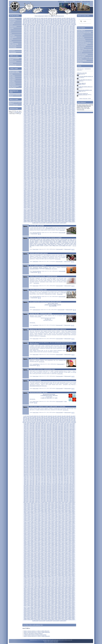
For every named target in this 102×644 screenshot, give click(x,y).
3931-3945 (43, 51)
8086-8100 (32, 88)
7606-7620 (55, 83)
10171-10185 (68, 106)
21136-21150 (49, 223)
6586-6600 (26, 74)
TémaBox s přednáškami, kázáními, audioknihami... (85, 50)
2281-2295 (32, 36)
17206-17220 (44, 181)
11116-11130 (37, 116)
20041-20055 (54, 211)
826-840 (59, 23)
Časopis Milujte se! (81, 31)
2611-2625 (55, 39)
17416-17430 (37, 183)
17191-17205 (37, 181)
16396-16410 (34, 173)
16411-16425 (40, 173)
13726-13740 (47, 144)
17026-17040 (65, 179)
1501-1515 (43, 29)
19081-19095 (27, 201)
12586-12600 (40, 132)
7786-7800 (72, 84)
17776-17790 (47, 187)
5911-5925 (26, 68)
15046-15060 (34, 158)
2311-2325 (43, 36)
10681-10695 (44, 112)
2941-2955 (26, 42)
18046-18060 (68, 189)
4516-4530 (60, 55)
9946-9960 (72, 103)
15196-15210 (51, 159)
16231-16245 (61, 170)
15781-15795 (61, 165)
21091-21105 (71, 222)
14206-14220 (61, 149)
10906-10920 (44, 114)
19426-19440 (30, 205)
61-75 (38, 18)
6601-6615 (32, 74)
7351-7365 (60, 80)
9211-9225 (49, 97)
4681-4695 (72, 57)
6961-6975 (66, 77)
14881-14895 (61, 156)
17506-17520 (27, 185)
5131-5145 (38, 61)
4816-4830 (72, 58)
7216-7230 (60, 79)
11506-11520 (61, 120)
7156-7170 (38, 79)
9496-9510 (55, 100)
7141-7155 (32, 79)
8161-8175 (60, 88)
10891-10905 (37, 114)
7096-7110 (66, 78)
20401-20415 (65, 214)
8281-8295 (55, 89)
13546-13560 (68, 141)
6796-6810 (55, 76)
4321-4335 (38, 54)
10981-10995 (27, 115)
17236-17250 (58, 181)
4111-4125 (60, 52)
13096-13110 (68, 137)
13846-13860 (51, 145)
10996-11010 (34, 115)
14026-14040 (30, 147)
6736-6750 (32, 76)
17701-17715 (65, 186)
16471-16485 (68, 173)
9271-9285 (72, 97)
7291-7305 (38, 80)
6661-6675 (55, 74)
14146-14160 (34, 149)
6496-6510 (43, 73)
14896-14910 (68, 156)
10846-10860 (68, 113)
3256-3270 (43, 45)
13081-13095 (61, 137)
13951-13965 (47, 146)
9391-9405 (66, 98)
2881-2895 (55, 41)
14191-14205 (54, 149)
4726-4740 (38, 58)
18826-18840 (65, 198)
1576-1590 (72, 29)
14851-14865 (47, 156)
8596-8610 (72, 91)
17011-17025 (58, 179)
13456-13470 (27, 141)
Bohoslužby (12, 23)
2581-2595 (43, 39)
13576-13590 (30, 143)
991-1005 (57, 24)
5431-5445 (49, 64)
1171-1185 (72, 25)
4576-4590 (32, 57)
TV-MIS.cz (78, 1)
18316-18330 (37, 193)
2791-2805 (72, 40)
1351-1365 (38, 28)
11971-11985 (68, 125)
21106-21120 (35, 223)
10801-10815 (47, 113)
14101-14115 (65, 147)
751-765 (37, 23)
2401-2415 (26, 37)
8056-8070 (72, 86)
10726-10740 (65, 112)
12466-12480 (37, 131)
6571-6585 (72, 73)
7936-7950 (26, 86)
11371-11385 (51, 119)
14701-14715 (30, 155)
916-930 (34, 24)
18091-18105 (37, 191)
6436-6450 (72, 72)
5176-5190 (55, 61)
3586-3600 (66, 47)
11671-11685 (34, 122)
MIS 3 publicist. (12, 79)
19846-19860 (68, 208)
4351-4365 (49, 54)
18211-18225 (40, 192)
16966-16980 (37, 179)
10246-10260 (51, 107)
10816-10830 (54, 113)
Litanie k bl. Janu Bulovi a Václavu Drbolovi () (33, 634)
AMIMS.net (61, 1)
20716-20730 (54, 218)
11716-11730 (54, 122)
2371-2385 (66, 36)
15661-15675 (58, 164)
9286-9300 (26, 98)
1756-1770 (38, 31)
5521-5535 (32, 65)
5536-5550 (38, 65)
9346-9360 (49, 98)
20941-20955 (54, 220)
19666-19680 (37, 207)
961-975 (47, 24)
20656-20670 (27, 218)
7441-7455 (43, 82)
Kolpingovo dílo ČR (81, 56)
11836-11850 (58, 124)
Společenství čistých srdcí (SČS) (84, 32)
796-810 (50, 23)
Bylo (10, 30)
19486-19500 (58, 205)
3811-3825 (49, 49)
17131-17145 (61, 180)
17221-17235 (51, 181)
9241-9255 (60, 97)
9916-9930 (60, 103)
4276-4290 (72, 53)
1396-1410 (55, 28)
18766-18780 (37, 198)
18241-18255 (54, 192)
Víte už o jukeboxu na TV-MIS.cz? (38, 266)
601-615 (43, 22)
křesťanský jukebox (34, 269)
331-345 (66, 19)
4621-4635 (49, 57)
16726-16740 (30, 176)
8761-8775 (32, 94)
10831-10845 (61, 113)
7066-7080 (55, 78)
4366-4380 (55, 54)
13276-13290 (47, 139)
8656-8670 (43, 92)
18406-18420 (27, 194)
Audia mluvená (12, 85)
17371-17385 (68, 182)
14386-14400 (40, 151)
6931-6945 (55, 77)
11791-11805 (37, 124)
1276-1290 (60, 27)
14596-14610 (34, 153)
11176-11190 (65, 116)
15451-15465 (65, 162)
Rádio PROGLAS (81, 38)
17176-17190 (30, 181)
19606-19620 (61, 206)
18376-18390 (65, 193)
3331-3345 (72, 45)
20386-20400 (58, 214)
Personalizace (12, 51)
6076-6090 (38, 70)
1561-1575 (66, 29)
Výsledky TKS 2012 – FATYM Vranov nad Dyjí (41, 314)
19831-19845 (61, 208)
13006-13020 (27, 137)
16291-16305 (37, 171)
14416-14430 (54, 151)
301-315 (57, 19)
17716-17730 (71, 186)
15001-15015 (65, 157)
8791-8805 (43, 94)
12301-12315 (65, 128)
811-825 (55, 23)
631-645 (52, 22)
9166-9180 (32, 97)
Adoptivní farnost (13, 26)
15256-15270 (27, 161)
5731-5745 (60, 66)
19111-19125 (40, 201)
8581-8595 (66, 91)
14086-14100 (58, 147)
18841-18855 (71, 198)
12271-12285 (51, 128)
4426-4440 (26, 55)
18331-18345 (44, 193)
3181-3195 (66, 43)
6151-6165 (66, 70)
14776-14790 (65, 155)
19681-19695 (44, 207)
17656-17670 (44, 186)
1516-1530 (49, 29)
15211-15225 (58, 159)
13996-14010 (68, 146)
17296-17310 (34, 182)
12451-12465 (30, 131)
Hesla (10, 34)
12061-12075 (58, 126)
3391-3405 (43, 46)
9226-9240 (55, 97)
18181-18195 (27, 192)
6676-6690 (60, 74)
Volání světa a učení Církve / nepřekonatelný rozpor (42, 369)
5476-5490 (66, 64)
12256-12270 (44, 128)
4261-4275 (66, 53)
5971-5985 (49, 68)
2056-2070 (49, 34)
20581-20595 (44, 217)
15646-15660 (51, 164)
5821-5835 (43, 67)
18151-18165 (65, 191)
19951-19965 (65, 210)
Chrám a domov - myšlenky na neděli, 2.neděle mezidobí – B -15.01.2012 (47, 407)
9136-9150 (72, 96)
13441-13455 (71, 140)
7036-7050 (43, 78)
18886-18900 (40, 199)
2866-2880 (49, 41)
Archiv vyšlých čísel (13, 105)
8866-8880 (72, 94)
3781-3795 (38, 49)
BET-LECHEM (49, 228)
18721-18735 (68, 196)
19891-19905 (37, 210)
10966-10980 (71, 114)
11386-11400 (58, 119)
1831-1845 (66, 31)
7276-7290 (32, 80)
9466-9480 (43, 100)
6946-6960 (60, 77)
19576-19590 (47, 206)
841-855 (64, 23)
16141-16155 (71, 169)
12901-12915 (30, 135)
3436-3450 (60, 46)
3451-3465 (66, 46)
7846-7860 (43, 85)
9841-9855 (32, 103)
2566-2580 (38, 39)
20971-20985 (68, 220)
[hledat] (85, 21)
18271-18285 (68, 192)
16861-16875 (40, 177)
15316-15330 (54, 161)
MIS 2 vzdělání (12, 78)
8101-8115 (38, 88)
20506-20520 (61, 216)
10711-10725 (58, 112)
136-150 (59, 18)
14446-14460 (68, 151)
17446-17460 (51, 183)
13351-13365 (30, 140)
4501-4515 (55, 55)
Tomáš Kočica (35, 261)
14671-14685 (68, 153)
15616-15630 (37, 164)
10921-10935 (51, 114)
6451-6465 (26, 73)
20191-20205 (71, 212)
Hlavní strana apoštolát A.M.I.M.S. (14, 59)
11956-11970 (61, 125)
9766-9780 (55, 102)
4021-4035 (26, 52)
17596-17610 (68, 185)
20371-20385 (51, 214)
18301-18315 (30, 193)
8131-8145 (49, 88)
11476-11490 (47, 120)
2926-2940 (72, 41)
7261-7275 (26, 80)
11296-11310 (68, 118)
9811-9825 (72, 102)
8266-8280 (49, 89)
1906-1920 (43, 33)
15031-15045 (27, 158)
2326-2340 (49, 36)
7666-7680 (26, 84)
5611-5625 (66, 65)
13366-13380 (37, 140)
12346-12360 (34, 129)
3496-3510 (32, 47)
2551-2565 (32, 39)
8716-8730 (66, 92)
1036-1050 (74, 24)
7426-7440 (38, 82)
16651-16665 (47, 175)
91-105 (46, 18)
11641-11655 (71, 121)
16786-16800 (58, 176)
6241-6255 (49, 71)
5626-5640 (72, 65)
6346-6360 (38, 72)
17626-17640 (30, 186)
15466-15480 (71, 162)
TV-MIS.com (69, 1)
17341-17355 (54, 182)
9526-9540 (66, 100)
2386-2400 (72, 36)
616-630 (48, 22)
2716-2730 (43, 40)
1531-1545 (55, 29)
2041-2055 (43, 34)
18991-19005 (37, 200)
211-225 (30, 19)
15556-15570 (61, 163)
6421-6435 (66, 72)
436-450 (46, 21)
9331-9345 (43, 98)
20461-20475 (40, 216)
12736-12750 (58, 133)
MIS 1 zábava (12, 76)
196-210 (25, 19)
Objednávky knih (13, 65)
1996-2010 (26, 34)
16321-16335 (51, 171)
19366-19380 (54, 204)
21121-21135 (42, 223)
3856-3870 (66, 49)
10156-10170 (61, 106)
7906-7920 (66, 85)
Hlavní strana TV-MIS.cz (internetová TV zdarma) (14, 72)
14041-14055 (37, 147)
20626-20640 (65, 217)
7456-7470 (49, 82)
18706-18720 (61, 196)
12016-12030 (37, 126)
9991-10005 (38, 104)
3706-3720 (60, 48)
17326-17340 (47, 182)
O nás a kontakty (13, 48)
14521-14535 (51, 152)
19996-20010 (34, 211)
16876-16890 (47, 177)
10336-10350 (40, 108)
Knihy (10, 41)
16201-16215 (47, 170)
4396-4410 (66, 54)
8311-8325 (66, 89)
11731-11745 (61, 122)
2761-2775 (60, 40)
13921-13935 (34, 146)
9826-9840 (26, 103)
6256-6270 (55, 71)
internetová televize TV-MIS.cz (40, 267)
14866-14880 (54, 156)
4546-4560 (72, 55)
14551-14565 (65, 152)
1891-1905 (38, 33)
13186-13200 (58, 138)
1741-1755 (32, 31)
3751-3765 (26, 49)
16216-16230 (54, 170)
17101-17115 (47, 180)
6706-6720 (72, 74)
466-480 (55, 21)
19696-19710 (51, 207)
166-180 (68, 18)
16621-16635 (34, 175)
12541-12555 (71, 131)
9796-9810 (66, 102)
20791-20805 (37, 219)
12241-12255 (37, 128)
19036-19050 (58, 200)
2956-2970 (32, 42)
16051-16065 (30, 169)
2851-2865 (43, 41)
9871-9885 (43, 103)
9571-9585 (32, 101)
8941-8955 (49, 95)
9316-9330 (38, 98)
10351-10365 (47, 108)
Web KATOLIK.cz (81, 34)
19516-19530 (71, 205)
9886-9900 (49, 103)
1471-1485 (32, 29)
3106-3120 (38, 43)
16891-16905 (54, 177)
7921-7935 (72, 85)
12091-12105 (71, 126)
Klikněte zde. (48, 269)
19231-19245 (44, 202)
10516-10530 (71, 109)
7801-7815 (26, 85)
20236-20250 (40, 213)
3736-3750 (72, 48)
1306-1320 (72, 27)
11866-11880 (71, 124)
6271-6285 (60, 71)
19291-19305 (71, 202)
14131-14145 (27, 149)
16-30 (28, 18)
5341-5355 (66, 62)
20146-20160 (51, 212)
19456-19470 (44, 205)
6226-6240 (43, 71)
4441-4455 (32, 55)
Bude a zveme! (12, 21)
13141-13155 (37, 138)
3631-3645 (32, 48)
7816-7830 (32, 85)
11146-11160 (51, 116)
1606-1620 (32, 30)
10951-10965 (65, 114)
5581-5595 (55, 65)
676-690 (66, 22)
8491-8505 (32, 91)
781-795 (46, 23)
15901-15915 (65, 167)
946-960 (43, 24)
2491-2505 (60, 37)
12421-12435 (68, 129)
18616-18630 (71, 195)
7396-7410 (26, 82)
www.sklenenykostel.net (35, 386)
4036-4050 (32, 52)
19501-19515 (65, 205)
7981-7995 (43, 86)
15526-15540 (47, 163)
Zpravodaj (11, 28)
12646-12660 (68, 132)
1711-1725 (72, 30)
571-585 (34, 22)
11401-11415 (65, 119)
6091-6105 (43, 70)
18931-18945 (61, 199)
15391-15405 (37, 162)
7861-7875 (49, 85)
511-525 (69, 21)
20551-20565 (30, 217)
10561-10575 (40, 110)
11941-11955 (54, 125)
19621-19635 (68, 206)
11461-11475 (40, 120)
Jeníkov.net (80, 53)
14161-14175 (40, 149)
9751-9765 (49, 102)
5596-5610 (60, 65)
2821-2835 (32, 41)
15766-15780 (54, 165)
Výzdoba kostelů (13, 46)
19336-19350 (40, 204)
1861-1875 (26, 33)
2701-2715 (38, 40)
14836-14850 (40, 156)
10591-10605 (54, 110)
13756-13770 (61, 144)
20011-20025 (40, 211)
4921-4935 (60, 59)
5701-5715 (49, 66)
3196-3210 (72, 43)
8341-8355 (26, 90)
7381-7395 (72, 80)
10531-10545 (27, 110)
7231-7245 (66, 79)
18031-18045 (61, 189)
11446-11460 (34, 120)
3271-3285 (49, 45)
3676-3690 (49, 48)
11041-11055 (54, 115)
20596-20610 (51, 217)
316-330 (62, 19)
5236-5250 (26, 62)
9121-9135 (66, 96)
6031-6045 (72, 68)
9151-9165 (26, 97)
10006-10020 (44, 104)
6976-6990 (72, 77)
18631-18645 (27, 196)
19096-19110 (34, 201)
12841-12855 (54, 134)
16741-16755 (37, 176)
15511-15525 (40, 163)
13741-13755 (54, 144)
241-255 (39, 19)
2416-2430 (32, 37)
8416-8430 (55, 90)
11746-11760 (68, 122)
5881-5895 (66, 67)
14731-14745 (44, 155)
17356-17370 (61, 182)
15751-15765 (47, 165)
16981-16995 (44, 179)
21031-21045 (44, 222)
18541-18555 (37, 195)
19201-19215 (30, 202)
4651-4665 (60, 57)
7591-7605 (49, 83)
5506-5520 (26, 65)
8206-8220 (26, 89)
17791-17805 (54, 187)
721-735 (27, 23)
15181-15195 (44, 159)
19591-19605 (54, 206)
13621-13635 (51, 143)
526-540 (73, 21)
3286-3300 (55, 45)
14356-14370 (27, 151)
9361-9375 (55, 98)
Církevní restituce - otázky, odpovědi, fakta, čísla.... (85, 58)
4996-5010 (38, 60)
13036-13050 (40, 137)
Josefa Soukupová (36, 310)
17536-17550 (40, 185)
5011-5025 (43, 60)
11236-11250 (40, 118)
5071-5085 (66, 60)
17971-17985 (34, 189)
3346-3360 (26, 46)
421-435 (41, 21)
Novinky (11, 74)
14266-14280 (37, 150)
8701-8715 (60, 92)
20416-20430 (71, 214)
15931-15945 (27, 168)
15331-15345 (61, 161)
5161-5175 (49, 61)
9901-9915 (55, 103)
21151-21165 (56, 223)
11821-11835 (51, 124)
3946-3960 (49, 51)
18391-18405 (71, 193)
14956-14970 (44, 157)
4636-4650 (55, 57)
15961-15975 (40, 168)
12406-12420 (61, 129)
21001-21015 (30, 222)
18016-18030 (54, 189)
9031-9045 (32, 96)
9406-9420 (72, 98)
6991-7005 (26, 78)
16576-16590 (65, 174)
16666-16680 (54, 175)
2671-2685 (26, 40)
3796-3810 (43, 49)
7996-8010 (49, 86)
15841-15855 (37, 167)
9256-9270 (66, 97)
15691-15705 (71, 164)
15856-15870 (44, 167)
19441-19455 (37, 205)
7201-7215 (55, 79)
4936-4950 (66, 59)
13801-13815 (30, 145)
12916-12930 (37, 135)
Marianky (11, 39)
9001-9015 (72, 95)
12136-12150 (40, 127)
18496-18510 (68, 194)
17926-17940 (65, 188)
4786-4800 (60, 58)
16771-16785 (51, 176)
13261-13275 (40, 139)
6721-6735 (26, 76)
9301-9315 (32, 98)
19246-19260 (51, 202)
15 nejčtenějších (13, 52)
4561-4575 (26, 57)
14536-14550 (58, 152)
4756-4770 (49, 58)
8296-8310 (60, 89)
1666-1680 (55, 30)
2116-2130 (72, 34)
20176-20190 (65, 212)
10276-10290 (65, 107)
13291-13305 (54, 139)
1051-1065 (26, 25)
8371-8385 (38, 90)
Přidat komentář (34, 234)
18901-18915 (47, 199)
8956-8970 (55, 95)
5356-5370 (72, 62)
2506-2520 (66, 37)
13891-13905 (71, 145)
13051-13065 (47, 137)
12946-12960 (51, 135)
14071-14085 (51, 147)
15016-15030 (71, 157)
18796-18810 (51, 198)
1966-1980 (66, 33)
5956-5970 (43, 68)
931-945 (38, 24)
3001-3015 (49, 42)
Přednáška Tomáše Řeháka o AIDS (38, 290)
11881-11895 (27, 125)
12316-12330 (71, 128)
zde (17, 111)
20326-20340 (30, 214)
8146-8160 (55, 88)
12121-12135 (34, 127)
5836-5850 (49, 67)
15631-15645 (44, 164)
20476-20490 (47, 216)
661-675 (62, 22)
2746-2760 (55, 40)
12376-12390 (47, 129)
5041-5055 (55, 60)
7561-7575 (38, 83)
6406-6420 (60, 72)
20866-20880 (71, 219)
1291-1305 (66, 27)
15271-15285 (34, 161)
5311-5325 (55, 62)
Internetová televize (81, 39)
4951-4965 (72, 59)
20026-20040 (47, 211)
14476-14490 (30, 152)
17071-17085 (34, 180)
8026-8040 (60, 86)
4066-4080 (43, 52)
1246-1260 (49, 27)
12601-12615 (47, 132)
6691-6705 (66, 74)
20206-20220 (27, 213)
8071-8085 (26, 88)
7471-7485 (55, 82)
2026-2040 (38, 34)
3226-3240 (32, 45)
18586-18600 (58, 195)
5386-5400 (32, 64)
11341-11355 (37, 119)
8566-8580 (60, 91)
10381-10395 (61, 108)
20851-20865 (65, 219)
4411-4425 (72, 54)
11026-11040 (47, 115)
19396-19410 (68, 204)
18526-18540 (30, 195)
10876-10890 (30, 114)
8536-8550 (49, 91)
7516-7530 (72, 82)
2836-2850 (38, 41)
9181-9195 (38, 97)
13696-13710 (34, 144)
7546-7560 (32, 83)
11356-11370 (44, 119)
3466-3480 (72, 46)
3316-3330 (66, 45)
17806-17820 (61, 187)
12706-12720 (44, 133)
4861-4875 (38, 59)
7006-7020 (32, 78)
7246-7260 (72, 79)
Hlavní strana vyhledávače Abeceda (15, 95)
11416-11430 (71, 119)
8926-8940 (43, 95)
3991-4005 (66, 51)
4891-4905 (49, 59)
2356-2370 (60, 36)
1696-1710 (66, 30)
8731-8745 (72, 92)
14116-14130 (71, 147)
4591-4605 (38, 57)
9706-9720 (32, 102)
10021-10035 (51, 104)
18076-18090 (30, 191)
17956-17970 (27, 189)
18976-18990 (30, 200)
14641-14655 (54, 153)
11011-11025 (40, 115)
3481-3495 (26, 47)
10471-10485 (51, 109)
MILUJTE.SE (86, 1)
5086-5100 (72, 60)
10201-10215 (30, 107)
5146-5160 (43, 61)
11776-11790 (30, 124)
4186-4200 (38, 53)
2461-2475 (49, 37)
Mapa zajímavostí (13, 37)
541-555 (25, 22)
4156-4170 (26, 53)
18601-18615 (65, 195)
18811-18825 (58, 198)
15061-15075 (40, 158)
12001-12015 (30, 126)
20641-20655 (71, 217)
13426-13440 (65, 140)
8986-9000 (66, 95)
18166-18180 (71, 191)
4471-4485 (43, 55)
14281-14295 (44, 150)
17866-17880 (37, 188)
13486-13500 (40, 141)
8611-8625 (26, 92)
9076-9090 (49, 96)
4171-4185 (32, 53)
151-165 (64, 18)
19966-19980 (71, 210)
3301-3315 (60, 45)
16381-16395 (27, 173)
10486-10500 (58, 109)
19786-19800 (40, 208)
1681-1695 (60, 30)
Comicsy (11, 63)
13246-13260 (34, 139)
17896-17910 (51, 188)
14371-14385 (34, 151)
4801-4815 (66, 58)
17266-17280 (71, 181)
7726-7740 (49, 84)
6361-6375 (43, 72)
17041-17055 (71, 179)
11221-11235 (34, 118)
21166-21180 (63, 223)
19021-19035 (51, 200)
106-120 (50, 18)
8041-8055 (66, 86)
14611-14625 (40, 153)
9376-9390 (60, 98)
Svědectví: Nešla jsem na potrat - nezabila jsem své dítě (43, 276)
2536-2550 (26, 39)
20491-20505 (54, 216)
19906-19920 (44, 210)
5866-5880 (60, 67)
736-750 (32, 23)
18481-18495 (61, 194)
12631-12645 (61, 132)
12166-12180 (54, 127)
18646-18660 (34, 196)
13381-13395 (44, 140)
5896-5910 (72, 67)
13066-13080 (54, 137)
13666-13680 (71, 143)
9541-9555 (72, 100)
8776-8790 (38, 94)
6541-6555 (60, 73)
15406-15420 (44, 162)
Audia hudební (12, 83)
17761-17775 (40, 187)
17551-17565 (47, 185)
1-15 (25, 18)
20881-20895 (27, 220)
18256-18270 (61, 192)
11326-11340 (30, 119)
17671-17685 (51, 186)
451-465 (50, 21)
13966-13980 (54, 146)
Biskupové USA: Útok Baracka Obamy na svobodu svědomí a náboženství (48, 329)
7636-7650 (66, 83)
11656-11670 (27, 122)
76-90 (42, 18)
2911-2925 (66, 41)
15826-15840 (30, 167)
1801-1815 (55, 31)
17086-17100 (40, 180)
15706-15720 (27, 165)
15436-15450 (58, 162)
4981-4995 (32, 60)
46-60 (35, 18)
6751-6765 (38, 76)
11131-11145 (44, 116)
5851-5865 (55, 67)
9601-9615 (43, 101)
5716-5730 (55, 66)
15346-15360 (68, 161)
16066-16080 (37, 169)
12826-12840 (47, 134)
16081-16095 (44, 169)
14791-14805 (71, 155)
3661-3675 (43, 48)
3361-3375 (32, 46)
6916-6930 (49, 77)
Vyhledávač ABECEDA (82, 61)
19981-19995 (27, 211)
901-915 (29, 24)
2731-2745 (49, 40)
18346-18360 (51, 193)
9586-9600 (38, 101)
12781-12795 (27, 134)
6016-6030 (66, 68)
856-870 (69, 23)
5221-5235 (72, 61)
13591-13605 (37, 143)
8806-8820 (49, 94)
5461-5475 (60, 64)
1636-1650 (43, 30)
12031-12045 (44, 126)
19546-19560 (34, 206)
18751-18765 (30, 198)
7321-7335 (49, 80)
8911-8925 (38, 95)
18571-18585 (51, 195)
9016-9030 (26, 96)
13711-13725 (40, 144)
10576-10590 (47, 110)
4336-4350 (43, 54)
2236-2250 (66, 35)
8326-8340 (72, 89)
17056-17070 (27, 180)
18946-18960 (68, 199)
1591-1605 (26, 30)
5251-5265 (32, 62)
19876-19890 (30, 210)
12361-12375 (40, 129)
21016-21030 (37, 222)
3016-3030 (55, 42)
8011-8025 (55, 86)
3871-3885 (72, 49)
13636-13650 (58, 143)
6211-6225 (38, 71)
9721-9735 (38, 102)
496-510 (64, 21)
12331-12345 (27, 129)
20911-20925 (40, 220)
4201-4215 (43, 53)
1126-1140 (55, 25)
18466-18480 (54, 194)
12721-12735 (51, 133)
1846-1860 (72, 31)
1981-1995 (72, 33)
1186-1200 (26, 27)
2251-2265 (72, 35)
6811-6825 (60, 76)
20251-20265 (47, 213)
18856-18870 (27, 199)
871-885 (73, 23)
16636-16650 (40, 175)
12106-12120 (27, 127)
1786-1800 (49, 31)
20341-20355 (37, 214)
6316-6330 (26, 72)
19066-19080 (71, 200)
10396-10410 (68, 108)
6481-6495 (38, 73)
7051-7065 (49, 78)
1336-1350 (32, 28)
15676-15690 (65, 164)
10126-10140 (47, 106)
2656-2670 (72, 39)
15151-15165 (30, 159)
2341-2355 (55, 36)
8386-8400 (43, 90)
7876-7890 (55, 85)
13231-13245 (27, 139)
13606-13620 (44, 143)
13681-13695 (27, 144)
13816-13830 (37, 145)
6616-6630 (38, 74)
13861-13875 (58, 145)
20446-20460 (34, 216)
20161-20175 (58, 212)
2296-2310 (38, 36)
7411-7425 (32, 82)
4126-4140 (66, 52)
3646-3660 (38, 48)
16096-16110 (51, 169)
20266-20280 (54, 213)
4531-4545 (66, 55)
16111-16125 (58, 169)
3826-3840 (55, 49)
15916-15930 (71, 167)
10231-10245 (44, 107)
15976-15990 (47, 168)
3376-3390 (38, 46)
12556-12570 (27, 132)
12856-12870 (61, 134)
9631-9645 (55, 101)
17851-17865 (30, 188)
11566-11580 (37, 121)
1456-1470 (26, 29)
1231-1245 (43, 27)
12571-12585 (34, 132)
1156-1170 (66, 25)
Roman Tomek (36, 249)
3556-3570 (55, 47)
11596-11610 (51, 121)
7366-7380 (66, 80)
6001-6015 (60, 68)
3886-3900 (26, 51)
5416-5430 (43, 64)
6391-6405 (55, 72)
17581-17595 (61, 185)
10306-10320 (27, 108)
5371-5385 (26, 64)
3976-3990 (60, 51)
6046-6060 (26, 70)
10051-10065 (65, 104)
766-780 (41, 23)
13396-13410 (51, 140)
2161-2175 (38, 35)
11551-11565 (30, 121)
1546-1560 (60, 29)
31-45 (32, 18)
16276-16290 (30, 171)
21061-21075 (58, 222)
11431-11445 (27, 120)
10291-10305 (71, 107)
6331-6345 (32, 72)
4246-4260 (60, 53)
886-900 (24, 24)
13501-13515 (47, 141)
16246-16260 (68, 170)
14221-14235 (68, 149)
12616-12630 (54, 132)
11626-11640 (65, 121)
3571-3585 (60, 47)
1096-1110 (44, 25)
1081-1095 (38, 25)
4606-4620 (43, 57)
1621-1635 (38, 30)
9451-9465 (38, 100)
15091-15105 (54, 158)
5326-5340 (60, 62)
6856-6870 (26, 77)
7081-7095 (60, 78)
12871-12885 (68, 134)
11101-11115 (30, 116)
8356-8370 (32, 90)
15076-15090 (47, 158)
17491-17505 (71, 183)
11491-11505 (54, 120)
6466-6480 (32, 73)
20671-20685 (34, 218)
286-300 (52, 19)
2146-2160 (32, 35)
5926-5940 (32, 68)
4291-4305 (26, 54)
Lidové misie (12, 35)
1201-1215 (32, 27)
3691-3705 (55, 48)
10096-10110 (34, 106)
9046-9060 (38, 96)
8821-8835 (55, 94)
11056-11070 (61, 115)
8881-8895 (26, 95)
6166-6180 (72, 70)
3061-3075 (72, 42)
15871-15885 (51, 167)
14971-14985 (51, 157)
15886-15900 (58, 167)
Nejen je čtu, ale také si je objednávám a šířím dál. (82, 94)
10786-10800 (40, 113)
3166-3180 (60, 43)
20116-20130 (37, 212)
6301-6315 (72, 71)
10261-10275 (58, 107)
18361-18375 (58, 193)
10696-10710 (51, 112)
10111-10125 (40, 106)
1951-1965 (60, 33)
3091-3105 (32, 43)
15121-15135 (68, 158)
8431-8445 (60, 90)
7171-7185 (43, 79)
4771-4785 (55, 58)
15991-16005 (54, 168)
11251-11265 (47, 118)
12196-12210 (68, 127)
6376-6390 (49, 72)
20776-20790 (30, 219)
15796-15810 (68, 165)
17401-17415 (30, 183)
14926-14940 (30, 157)
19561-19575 (40, 206)
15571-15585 (68, 163)
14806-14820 (27, 156)
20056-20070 (61, 211)
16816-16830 (71, 176)
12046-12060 (51, 126)
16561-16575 (58, 174)
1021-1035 (68, 24)
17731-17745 (27, 187)
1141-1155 (61, 25)
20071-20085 (68, 211)
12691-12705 (37, 133)
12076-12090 (65, 126)
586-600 (39, 22)
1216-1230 (38, 27)
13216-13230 (71, 138)
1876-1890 (32, 33)
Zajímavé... (11, 42)
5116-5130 (32, 61)
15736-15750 (40, 165)
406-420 (37, 21)
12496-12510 (51, 131)
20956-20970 (61, 220)
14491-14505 (37, 152)
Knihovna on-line (13, 61)
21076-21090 (65, 222)
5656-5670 (32, 66)
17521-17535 (34, 185)
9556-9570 (26, 101)
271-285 (48, 19)
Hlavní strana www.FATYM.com (13, 19)
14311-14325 (58, 150)
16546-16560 (51, 174)
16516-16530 (37, 174)
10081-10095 (27, 106)
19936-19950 (58, 210)
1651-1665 (49, 30)
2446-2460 (43, 37)
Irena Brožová (35, 325)
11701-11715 (47, 122)
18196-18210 (34, 192)
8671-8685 (49, 92)
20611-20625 (58, 217)
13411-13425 (58, 140)
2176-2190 (43, 35)
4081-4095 (49, 52)
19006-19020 (44, 200)
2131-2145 (26, 35)
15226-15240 (65, 159)
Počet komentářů (62, 233)
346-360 (71, 19)
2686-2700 (32, 40)
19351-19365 (47, 204)
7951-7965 (32, 86)
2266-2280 (26, 36)
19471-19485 (51, 205)
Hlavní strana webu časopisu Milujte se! (15, 103)
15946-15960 (34, 168)
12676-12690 (30, 133)
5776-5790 (26, 67)
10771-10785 (34, 113)
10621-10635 (68, 110)
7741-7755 (55, 84)
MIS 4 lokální (12, 81)
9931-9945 (66, 103)
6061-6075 (32, 70)
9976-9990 (32, 104)
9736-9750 (43, 102)
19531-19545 (27, 206)
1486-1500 (38, 29)
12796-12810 (34, 134)
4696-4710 (26, 58)
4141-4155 (72, 52)
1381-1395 (49, 28)
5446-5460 (55, 64)
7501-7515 (66, 82)
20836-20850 (58, 219)
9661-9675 (66, 101)
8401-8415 (49, 90)
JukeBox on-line (81, 48)
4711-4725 (32, 58)
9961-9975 (26, 104)
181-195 (73, 18)
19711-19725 (58, 207)
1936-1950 (55, 33)
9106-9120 (60, 96)
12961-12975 (58, 135)
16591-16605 (71, 174)
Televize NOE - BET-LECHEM (37, 226)
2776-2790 (66, 40)
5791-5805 (32, 67)
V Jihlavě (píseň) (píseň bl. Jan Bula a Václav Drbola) (35, 635)
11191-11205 (71, 116)
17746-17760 (34, 187)
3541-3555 (49, 47)
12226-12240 (30, 128)
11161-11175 (58, 116)
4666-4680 (66, 57)
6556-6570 (66, 73)
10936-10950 (58, 114)
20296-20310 (68, 213)
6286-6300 (66, 71)
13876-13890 (65, 145)
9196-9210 (43, 97)
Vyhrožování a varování (35, 380)
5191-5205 (60, 61)
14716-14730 (37, 155)
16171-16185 (34, 170)
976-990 (52, 24)
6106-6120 (49, 70)
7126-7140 (26, 79)
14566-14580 (71, 152)
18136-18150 (58, 191)
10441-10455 (37, 109)
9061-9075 (43, 96)
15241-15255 (71, 159)
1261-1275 (55, 27)
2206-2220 (55, 35)
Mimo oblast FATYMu (14, 44)
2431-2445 (38, 37)
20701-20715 (47, 218)
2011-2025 (32, 34)
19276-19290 (65, 202)
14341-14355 (71, 150)
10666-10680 (37, 112)
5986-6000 (55, 68)
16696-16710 (68, 175)
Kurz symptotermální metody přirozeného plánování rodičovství (45, 302)
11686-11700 (40, 122)
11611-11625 (58, 121)
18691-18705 (54, 196)
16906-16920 (61, 177)
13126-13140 (30, 138)
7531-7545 (26, 83)
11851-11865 (65, 124)
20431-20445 (27, 216)
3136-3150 (49, 43)
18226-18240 (47, 192)
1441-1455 (72, 28)
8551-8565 (55, 91)
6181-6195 (26, 71)
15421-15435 (51, 162)
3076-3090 (26, 43)
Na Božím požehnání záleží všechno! (39, 253)
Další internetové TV (81, 41)
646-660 (57, 22)
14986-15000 (58, 157)
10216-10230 (37, 107)
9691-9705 (26, 102)
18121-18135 (51, 191)
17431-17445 (44, 183)
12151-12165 (47, 127)
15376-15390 (30, 162)
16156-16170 (27, 170)
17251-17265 (65, 181)
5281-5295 (43, 62)
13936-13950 (40, 146)
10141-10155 (54, 106)
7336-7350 (55, 80)
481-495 (59, 21)
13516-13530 (54, 141)
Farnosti (11, 25)
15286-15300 (40, 161)
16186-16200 (40, 170)
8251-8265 (43, 89)
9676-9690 (72, 101)
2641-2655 (66, 39)
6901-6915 (43, 77)
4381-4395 (60, 54)
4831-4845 (26, 59)
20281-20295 (61, 213)
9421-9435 (26, 100)
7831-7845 (38, 85)
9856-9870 (38, 103)
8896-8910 (32, 95)
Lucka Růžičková (36, 364)
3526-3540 (43, 47)
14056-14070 (44, 147)
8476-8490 (26, 91)
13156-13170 (44, 138)
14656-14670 (61, 153)
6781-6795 (49, 76)
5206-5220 (66, 61)
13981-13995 (61, 146)
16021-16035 (68, 168)
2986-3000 (43, 42)
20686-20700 (40, 218)
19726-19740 (65, 207)
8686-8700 (55, 92)
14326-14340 (65, 150)
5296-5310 (49, 62)
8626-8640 (32, 92)
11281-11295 (61, 118)
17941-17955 (71, 188)
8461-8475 (72, 90)
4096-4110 (55, 52)
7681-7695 (32, 84)
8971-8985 (60, 95)
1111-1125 (49, 25)
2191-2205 (49, 35)
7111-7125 (72, 78)
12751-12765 (65, 133)
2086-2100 (60, 34)
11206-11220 (27, 118)
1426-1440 (66, 28)
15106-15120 (61, 158)
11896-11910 (34, 125)
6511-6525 (49, 73)
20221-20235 (34, 213)
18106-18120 (44, 191)
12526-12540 (65, 131)
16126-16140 (65, 169)
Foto (10, 32)
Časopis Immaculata (81, 46)
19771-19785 (34, 208)
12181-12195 (61, 127)
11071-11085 (68, 115)
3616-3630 (26, 48)
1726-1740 (26, 31)
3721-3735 (66, 48)
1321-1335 (26, 28)
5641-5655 (26, 66)
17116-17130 (54, 180)
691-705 (71, 22)
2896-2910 (60, 41)
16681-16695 (61, 175)
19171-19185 (68, 201)
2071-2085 (55, 34)
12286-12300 (58, 128)
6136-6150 (60, 70)
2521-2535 (72, 37)
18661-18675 (40, 196)
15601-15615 (30, 164)
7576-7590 (43, 83)
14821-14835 (34, 156)
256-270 (43, 19)
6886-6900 (38, 77)
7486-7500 (60, 82)
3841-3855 (60, 49)
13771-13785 (68, 144)
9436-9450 (32, 100)
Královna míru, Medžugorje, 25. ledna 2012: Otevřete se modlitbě (46, 238)
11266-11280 (54, 118)
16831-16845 (27, 177)
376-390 (27, 21)
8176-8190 (66, 88)
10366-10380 (54, 108)
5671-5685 (38, 66)
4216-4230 (49, 53)
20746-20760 (68, 218)
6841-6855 (72, 76)
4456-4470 (38, 55)
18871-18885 (34, 199)
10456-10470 (44, 109)
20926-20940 (47, 220)
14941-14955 (37, 157)
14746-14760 (51, 155)
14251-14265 (30, 150)
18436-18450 (40, 194)
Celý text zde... (62, 230)
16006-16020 (61, 168)
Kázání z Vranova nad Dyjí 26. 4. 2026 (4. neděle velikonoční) (37, 632)
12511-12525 (58, 131)
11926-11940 (47, 125)
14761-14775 (58, 155)
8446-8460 (66, 90)
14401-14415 (47, 151)
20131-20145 (44, 212)
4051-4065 (38, 52)
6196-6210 (32, 71)
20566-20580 (37, 217)
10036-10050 (58, 104)
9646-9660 (60, 101)
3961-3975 (55, 51)
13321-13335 (68, 139)
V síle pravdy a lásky (35, 358)
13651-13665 (65, 143)
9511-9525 (60, 100)
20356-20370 (44, 214)
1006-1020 (62, 24)
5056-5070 (60, 60)
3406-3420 (49, 46)
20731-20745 (61, 218)
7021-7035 (38, 78)
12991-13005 (71, 135)
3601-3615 (72, 47)
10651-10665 (30, 112)
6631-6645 (43, 74)
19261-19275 (58, 202)
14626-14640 (47, 153)
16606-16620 (27, 175)
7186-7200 (49, 79)
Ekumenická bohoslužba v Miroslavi (39, 393)
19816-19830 (54, 208)
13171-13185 (51, 138)
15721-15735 (34, 165)
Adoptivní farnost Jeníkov (83, 54)
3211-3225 (26, 45)
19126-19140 (47, 201)
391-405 (32, 21)
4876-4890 (43, 59)
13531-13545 (61, 141)
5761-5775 (72, 66)
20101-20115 (30, 212)
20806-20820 (44, 219)
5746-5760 (66, 66)
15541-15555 (54, 163)
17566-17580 (54, 185)
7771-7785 (66, 84)
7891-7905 (60, 85)
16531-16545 (44, 174)
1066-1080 (32, 25)
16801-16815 (65, 176)
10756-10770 (27, 113)
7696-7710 (38, 84)
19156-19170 (61, 201)
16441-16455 (54, 173)
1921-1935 (49, 33)
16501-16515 (30, 174)
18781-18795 (44, 198)
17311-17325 (40, 182)
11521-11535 (68, 120)
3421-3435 (55, 46)
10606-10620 (61, 110)
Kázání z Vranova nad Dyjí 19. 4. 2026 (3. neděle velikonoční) (37, 636)
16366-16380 (71, 171)
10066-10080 (72, 104)
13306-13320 (61, 139)
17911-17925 (58, 188)
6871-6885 (32, 77)
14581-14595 (27, 153)
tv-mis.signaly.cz (18, 112)
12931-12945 (44, 135)
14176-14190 (47, 149)
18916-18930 (54, 199)
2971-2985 (38, 42)
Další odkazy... (80, 62)
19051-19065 (65, 200)
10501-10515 (65, 109)
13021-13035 (34, 137)
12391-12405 (54, 129)
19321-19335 (34, 204)
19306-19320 (27, 204)
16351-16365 (65, 171)
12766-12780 (71, 133)
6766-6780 (43, 76)
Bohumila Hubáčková (37, 233)
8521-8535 (43, 91)
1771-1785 (43, 31)
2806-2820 (26, 41)
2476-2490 (55, 37)
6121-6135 (55, 70)
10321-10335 (34, 108)
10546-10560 (34, 110)
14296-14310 (51, 150)
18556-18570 (44, 195)
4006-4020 (72, 51)
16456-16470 (61, 173)
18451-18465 (47, 194)
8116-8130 (43, 88)
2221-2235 (60, 35)
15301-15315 (47, 161)
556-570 (30, 22)
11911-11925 (40, 125)
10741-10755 (71, 112)
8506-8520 (38, 91)
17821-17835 (68, 187)
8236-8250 (38, 89)
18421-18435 (34, 194)
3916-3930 (38, 51)
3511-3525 (38, 47)
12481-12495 (44, 131)
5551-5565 (43, 65)
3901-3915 (32, 51)
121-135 (54, 18)
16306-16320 (44, 171)
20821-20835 (51, 219)
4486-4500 (49, 55)
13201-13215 (65, 138)
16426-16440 (47, 173)
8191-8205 (72, 88)
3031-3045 (60, 42)
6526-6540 (55, 73)
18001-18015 (47, 189)
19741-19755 (71, 207)
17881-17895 (44, 188)
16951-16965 (30, 179)
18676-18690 (47, 196)
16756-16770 (44, 176)
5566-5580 (49, 65)
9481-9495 (49, 100)
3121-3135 (43, 43)
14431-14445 (61, 151)
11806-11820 (44, 124)
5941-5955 (38, 68)
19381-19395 (61, 204)
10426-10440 (30, 109)
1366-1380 (43, 28)
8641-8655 (38, 92)
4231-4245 (55, 53)
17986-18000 (40, 189)
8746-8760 (26, 94)
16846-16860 (34, 177)
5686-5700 (43, 66)
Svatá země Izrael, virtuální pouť (84, 43)
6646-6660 (49, 74)
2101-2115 (66, 34)
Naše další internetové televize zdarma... (14, 87)
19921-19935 (51, 210)
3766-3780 (32, 49)
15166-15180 (37, 159)
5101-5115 (26, 61)
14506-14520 (44, 152)
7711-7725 (43, 84)
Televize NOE (80, 36)
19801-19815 (47, 208)
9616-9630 (49, 101)
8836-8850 (60, 94)
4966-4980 (26, 60)
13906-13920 (27, 146)
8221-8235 (32, 89)
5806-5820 (38, 67)
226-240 (34, 19)
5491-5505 (72, 64)
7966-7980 (38, 86)
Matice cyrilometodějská (82, 45)
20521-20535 (68, 216)
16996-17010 (51, 179)
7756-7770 (60, 84)
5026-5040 (49, 60)
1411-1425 (60, 28)
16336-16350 (58, 171)
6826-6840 (66, 76)
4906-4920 (55, 59)
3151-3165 (55, 43)
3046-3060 (66, 42)
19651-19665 (30, 207)
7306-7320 (43, 80)
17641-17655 (37, 186)
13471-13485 (34, 141)
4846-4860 (32, 59)
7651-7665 (72, 83)
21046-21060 (51, 222)
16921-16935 (68, 177)
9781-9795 (60, 102)
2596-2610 (49, 39)
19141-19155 (54, 201)
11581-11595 (44, 121)
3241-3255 (38, 45)
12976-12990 (65, 135)
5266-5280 (38, 62)
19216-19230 (37, 202)
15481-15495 (27, 163)
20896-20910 (34, 220)
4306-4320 (32, 54)
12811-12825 (40, 134)
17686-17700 (58, 186)
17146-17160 (68, 180)
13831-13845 (44, 145)
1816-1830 (60, 31)
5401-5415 (38, 64)
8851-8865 (66, 94)
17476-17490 (65, 183)
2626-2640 (60, 39)
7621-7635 (60, 83)
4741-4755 (43, 58)
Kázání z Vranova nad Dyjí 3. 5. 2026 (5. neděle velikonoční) (36, 631)
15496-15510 (34, 163)
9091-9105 (55, 96)
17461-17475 (58, 183)
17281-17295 (27, 182)
